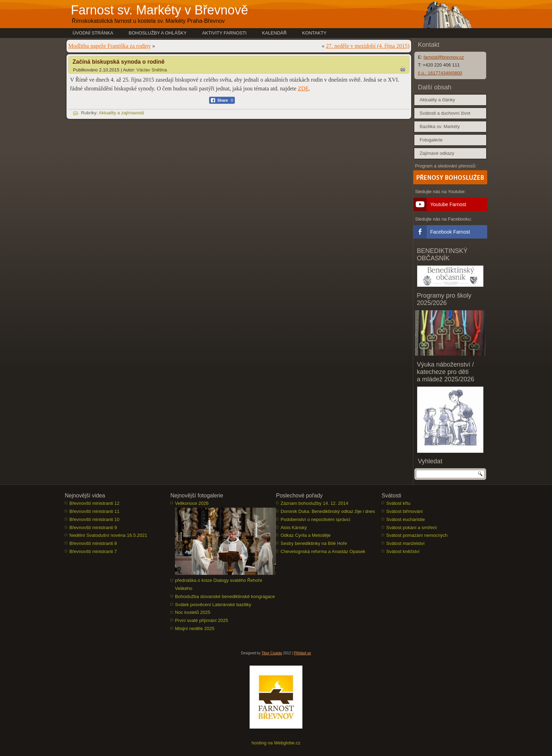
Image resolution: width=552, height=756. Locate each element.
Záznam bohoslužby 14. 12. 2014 (314, 503)
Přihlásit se (303, 653)
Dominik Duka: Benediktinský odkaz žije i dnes (328, 511)
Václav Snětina (152, 70)
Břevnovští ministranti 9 (93, 528)
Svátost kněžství (403, 551)
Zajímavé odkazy (437, 153)
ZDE (303, 88)
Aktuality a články (437, 100)
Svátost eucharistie (406, 519)
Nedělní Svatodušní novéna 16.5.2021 (108, 535)
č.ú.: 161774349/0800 (440, 73)
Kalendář (274, 33)
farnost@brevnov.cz (444, 57)
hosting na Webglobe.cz (276, 743)
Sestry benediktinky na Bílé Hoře (314, 543)
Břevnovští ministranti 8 (93, 543)
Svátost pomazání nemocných (417, 535)
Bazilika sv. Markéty (440, 126)
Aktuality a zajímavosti (122, 113)
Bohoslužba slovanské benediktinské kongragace (225, 596)
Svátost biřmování (404, 511)
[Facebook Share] (222, 100)
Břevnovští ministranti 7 (93, 551)
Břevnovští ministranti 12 (94, 503)
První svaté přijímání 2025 (202, 620)
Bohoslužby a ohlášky (158, 33)
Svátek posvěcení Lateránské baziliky (213, 605)
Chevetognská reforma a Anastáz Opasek (323, 551)
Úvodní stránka (93, 33)
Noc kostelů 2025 (193, 612)
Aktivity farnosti (224, 33)
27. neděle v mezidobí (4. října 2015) (368, 46)
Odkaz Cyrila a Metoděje (306, 535)
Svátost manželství (405, 543)
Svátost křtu (398, 503)
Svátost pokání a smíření (412, 528)
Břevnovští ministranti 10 (94, 519)
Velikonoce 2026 (192, 503)
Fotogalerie (431, 140)
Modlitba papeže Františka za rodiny (110, 46)
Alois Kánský (294, 528)
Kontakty (314, 33)
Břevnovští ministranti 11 (94, 511)
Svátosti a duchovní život (445, 113)
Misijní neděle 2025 (195, 628)
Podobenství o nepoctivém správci (315, 519)
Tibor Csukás (272, 653)
